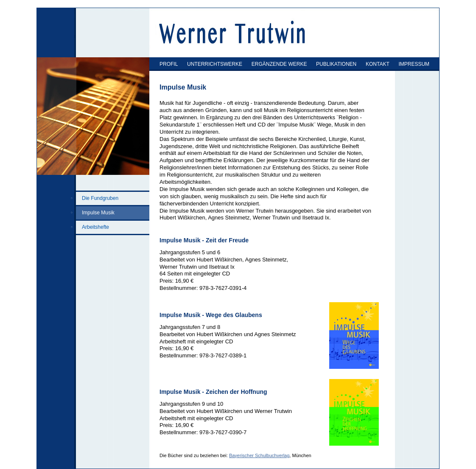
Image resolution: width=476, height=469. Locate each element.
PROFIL (169, 64)
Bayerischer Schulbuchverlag (259, 455)
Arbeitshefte (95, 227)
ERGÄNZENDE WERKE (279, 64)
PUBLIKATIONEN (336, 64)
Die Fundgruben (100, 198)
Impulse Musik (98, 213)
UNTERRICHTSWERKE (215, 64)
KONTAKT (378, 64)
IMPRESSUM (414, 64)
